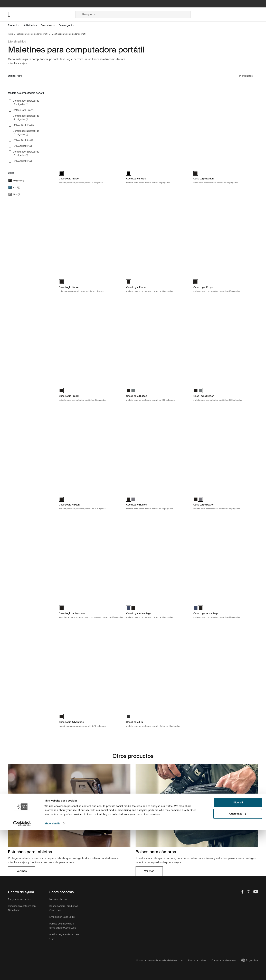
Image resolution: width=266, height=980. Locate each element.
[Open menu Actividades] (32, 25)
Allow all (238, 952)
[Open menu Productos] (16, 25)
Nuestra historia (58, 899)
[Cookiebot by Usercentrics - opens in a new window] (22, 973)
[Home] (42, 14)
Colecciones (48, 25)
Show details (52, 973)
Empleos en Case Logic (62, 917)
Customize (238, 963)
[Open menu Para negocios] (68, 25)
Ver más (22, 871)
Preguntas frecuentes (20, 899)
